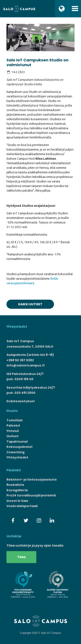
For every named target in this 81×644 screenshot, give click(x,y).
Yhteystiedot (17, 457)
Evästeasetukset (21, 401)
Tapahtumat (17, 442)
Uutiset (13, 436)
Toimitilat (15, 420)
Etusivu (12, 411)
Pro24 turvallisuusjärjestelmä (31, 495)
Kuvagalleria (17, 490)
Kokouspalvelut (20, 447)
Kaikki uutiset (30, 304)
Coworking (15, 452)
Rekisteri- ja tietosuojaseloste (32, 480)
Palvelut (13, 425)
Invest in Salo (17, 501)
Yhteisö (13, 431)
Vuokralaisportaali (22, 506)
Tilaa (21, 557)
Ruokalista (15, 485)
